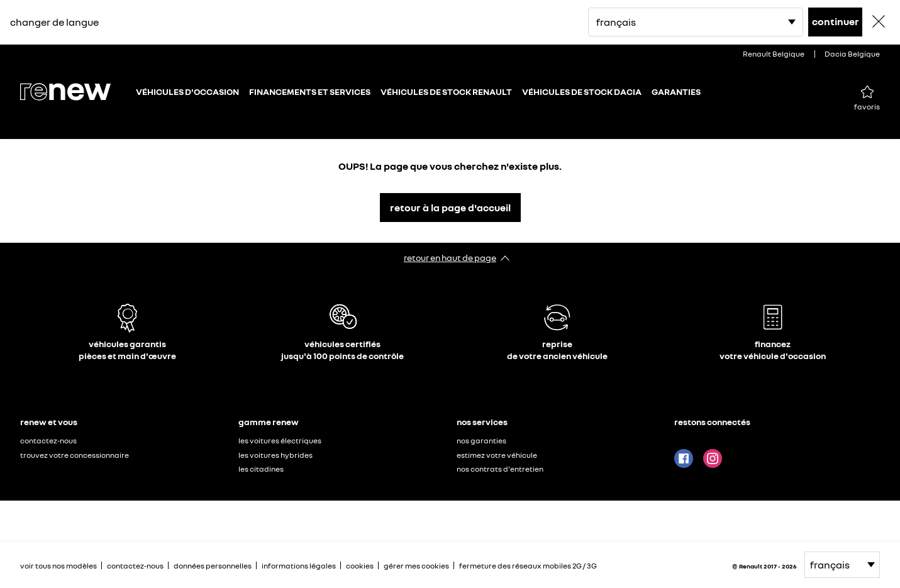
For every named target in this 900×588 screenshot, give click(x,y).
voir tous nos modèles (58, 566)
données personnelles (213, 566)
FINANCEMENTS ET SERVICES (310, 92)
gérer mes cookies (416, 566)
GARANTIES (676, 92)
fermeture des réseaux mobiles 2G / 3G (528, 566)
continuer (836, 21)
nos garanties (481, 441)
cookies (360, 566)
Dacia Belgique (852, 54)
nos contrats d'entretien (500, 469)
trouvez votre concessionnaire (75, 455)
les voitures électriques (280, 441)
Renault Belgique (774, 54)
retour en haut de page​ (450, 258)
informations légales (299, 566)
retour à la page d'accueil (450, 208)
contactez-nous (48, 441)
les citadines (261, 469)
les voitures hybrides (275, 455)
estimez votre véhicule (497, 455)
